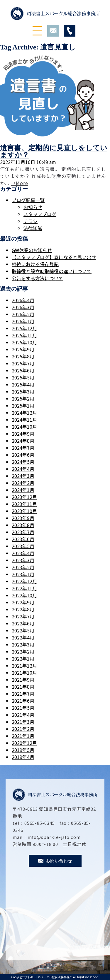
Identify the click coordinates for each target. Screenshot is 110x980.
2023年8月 (23, 525)
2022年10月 (24, 595)
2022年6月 (23, 623)
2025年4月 (23, 384)
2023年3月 (23, 560)
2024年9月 (23, 434)
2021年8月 (23, 687)
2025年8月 (23, 356)
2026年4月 (23, 300)
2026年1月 (23, 321)
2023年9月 (23, 518)
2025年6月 (23, 370)
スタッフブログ (40, 214)
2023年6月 (23, 539)
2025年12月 (24, 328)
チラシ (31, 221)
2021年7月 (23, 694)
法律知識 (33, 228)
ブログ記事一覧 (28, 200)
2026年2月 (23, 314)
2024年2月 (23, 483)
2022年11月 (24, 588)
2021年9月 (23, 680)
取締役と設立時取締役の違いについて (52, 271)
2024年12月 (24, 413)
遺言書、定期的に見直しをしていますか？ (54, 151)
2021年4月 (23, 715)
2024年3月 (23, 476)
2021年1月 (23, 736)
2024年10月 (24, 427)
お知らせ (33, 207)
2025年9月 (23, 349)
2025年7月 (23, 363)
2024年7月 (23, 448)
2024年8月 (23, 441)
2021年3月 (23, 722)
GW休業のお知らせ (32, 250)
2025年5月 (23, 377)
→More (20, 183)
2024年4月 (23, 469)
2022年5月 (23, 630)
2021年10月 (24, 673)
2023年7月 (23, 532)
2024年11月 (24, 420)
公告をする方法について (38, 278)
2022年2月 (23, 651)
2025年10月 (24, 342)
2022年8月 (23, 609)
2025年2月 (23, 399)
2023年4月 (23, 553)
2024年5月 (23, 462)
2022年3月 (23, 644)
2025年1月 (23, 406)
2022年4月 (23, 637)
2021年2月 (23, 729)
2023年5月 (23, 546)
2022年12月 (24, 581)
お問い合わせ (55, 861)
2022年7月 (23, 616)
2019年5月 (23, 750)
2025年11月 (24, 335)
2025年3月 (23, 391)
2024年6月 (23, 455)
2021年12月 (24, 666)
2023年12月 (24, 497)
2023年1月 (23, 574)
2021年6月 (23, 701)
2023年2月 (23, 567)
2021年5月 (23, 708)
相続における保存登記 (35, 264)
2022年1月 (23, 659)
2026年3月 (23, 307)
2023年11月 (24, 504)
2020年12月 (24, 743)
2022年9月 (23, 602)
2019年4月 (23, 757)
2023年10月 (24, 511)
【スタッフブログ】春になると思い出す (54, 257)
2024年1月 (23, 490)
